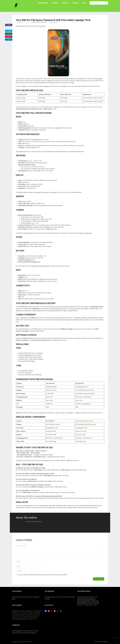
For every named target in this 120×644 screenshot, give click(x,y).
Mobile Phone (43, 3)
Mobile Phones (17, 597)
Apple (54, 597)
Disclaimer (33, 633)
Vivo (24, 122)
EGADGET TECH (17, 642)
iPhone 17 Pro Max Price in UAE (87, 605)
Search (106, 3)
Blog (85, 3)
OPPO (58, 597)
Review (30, 597)
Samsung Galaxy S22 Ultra (84, 421)
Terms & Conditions (23, 633)
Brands (55, 3)
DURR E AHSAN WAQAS (39, 22)
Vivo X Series (54, 22)
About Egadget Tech (18, 631)
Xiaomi (67, 597)
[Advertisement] (93, 622)
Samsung (48, 597)
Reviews (65, 3)
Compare (75, 3)
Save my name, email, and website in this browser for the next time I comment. (43, 575)
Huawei (48, 599)
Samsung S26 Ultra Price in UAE (87, 597)
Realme (72, 597)
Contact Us (29, 631)
